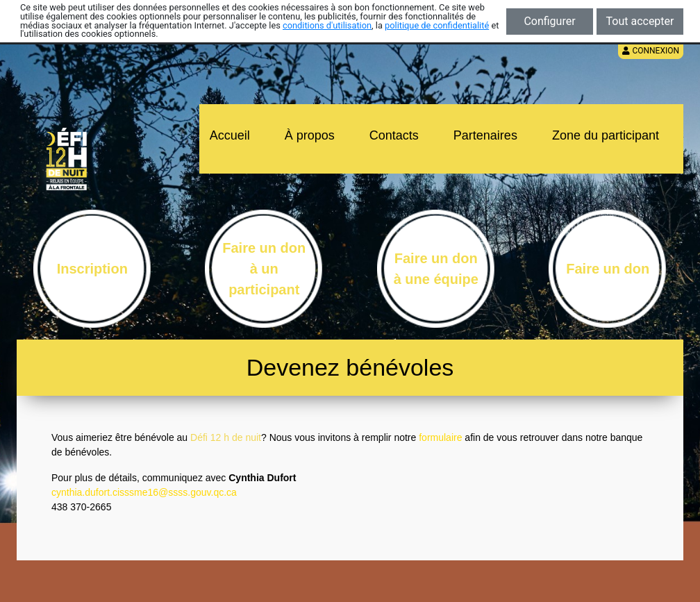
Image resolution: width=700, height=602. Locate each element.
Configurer (549, 21)
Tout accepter (640, 21)
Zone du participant (606, 135)
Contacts (394, 135)
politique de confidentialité (437, 25)
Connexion (651, 51)
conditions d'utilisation (327, 25)
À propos (310, 135)
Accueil (230, 135)
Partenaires (485, 135)
